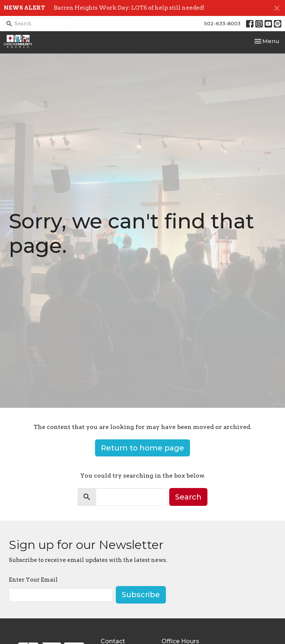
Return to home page (142, 448)
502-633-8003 (222, 23)
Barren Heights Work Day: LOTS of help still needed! (129, 8)
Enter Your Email (33, 580)
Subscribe (141, 595)
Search (188, 497)
